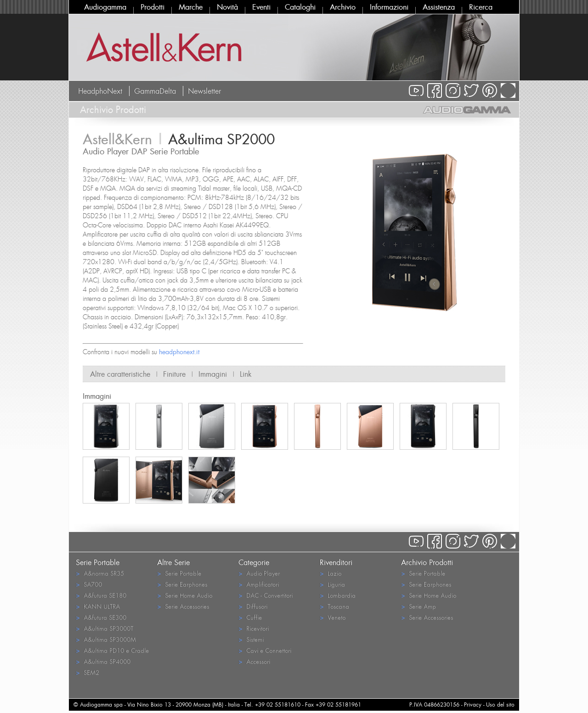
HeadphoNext (100, 91)
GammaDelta (155, 91)
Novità (227, 7)
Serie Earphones (182, 584)
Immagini (213, 374)
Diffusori (253, 606)
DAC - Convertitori (266, 595)
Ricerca (481, 7)
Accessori (254, 661)
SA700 (89, 584)
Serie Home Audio (185, 595)
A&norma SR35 (100, 573)
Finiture (174, 374)
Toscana (334, 606)
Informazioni (389, 7)
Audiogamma (105, 7)
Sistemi (251, 639)
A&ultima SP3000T (105, 628)
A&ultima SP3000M (106, 639)
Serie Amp (418, 606)
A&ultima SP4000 (103, 661)
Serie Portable (179, 573)
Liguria (332, 584)
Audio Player (259, 573)
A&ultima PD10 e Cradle (112, 650)
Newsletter (204, 91)
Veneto (333, 617)
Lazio (331, 573)
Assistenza (439, 7)
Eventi (261, 7)
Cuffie (250, 617)
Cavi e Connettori (265, 650)
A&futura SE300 (101, 617)
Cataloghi (300, 7)
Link (246, 374)
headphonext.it (179, 352)
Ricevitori (254, 628)
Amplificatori (259, 584)
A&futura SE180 (101, 595)
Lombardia (338, 595)
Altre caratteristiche (120, 374)
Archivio (343, 7)
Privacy (473, 705)
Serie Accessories (183, 606)
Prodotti (153, 7)
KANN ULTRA (98, 606)
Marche (191, 7)
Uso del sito (500, 705)
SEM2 (88, 672)
